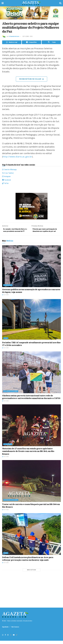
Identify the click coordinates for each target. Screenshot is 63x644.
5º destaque (8, 447)
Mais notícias (31, 573)
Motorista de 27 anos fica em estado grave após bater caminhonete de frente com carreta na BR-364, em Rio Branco (28, 455)
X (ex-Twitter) (8, 173)
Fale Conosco (15, 630)
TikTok (5, 184)
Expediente (5, 630)
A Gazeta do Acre (14, 36)
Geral (6, 341)
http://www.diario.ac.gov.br (17, 157)
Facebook (7, 180)
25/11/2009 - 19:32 (28, 36)
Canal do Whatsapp (9, 170)
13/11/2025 (5, 298)
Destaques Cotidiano (11, 394)
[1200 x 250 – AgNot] (31, 13)
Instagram (6, 177)
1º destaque (8, 288)
